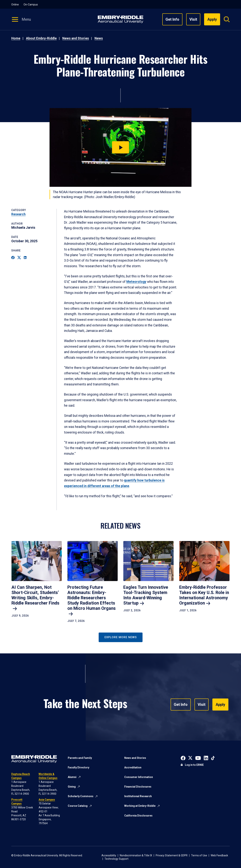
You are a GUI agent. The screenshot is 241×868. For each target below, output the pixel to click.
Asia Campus (47, 800)
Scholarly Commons (81, 796)
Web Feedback (219, 855)
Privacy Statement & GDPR (172, 855)
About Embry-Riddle (41, 38)
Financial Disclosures (138, 787)
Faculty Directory (79, 767)
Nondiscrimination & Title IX (136, 855)
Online (15, 5)
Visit (193, 19)
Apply (220, 705)
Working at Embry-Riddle (140, 806)
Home (16, 38)
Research (18, 214)
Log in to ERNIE (194, 765)
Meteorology (136, 282)
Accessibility (109, 855)
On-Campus (31, 5)
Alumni (72, 777)
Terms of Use (199, 855)
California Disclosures (138, 816)
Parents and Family (80, 758)
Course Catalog (78, 806)
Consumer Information (139, 777)
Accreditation (133, 767)
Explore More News (121, 637)
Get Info (172, 19)
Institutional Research (138, 796)
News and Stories (76, 38)
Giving (72, 787)
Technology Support (116, 859)
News (99, 38)
